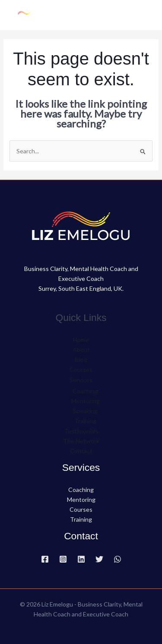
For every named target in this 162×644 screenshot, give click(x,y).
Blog (81, 359)
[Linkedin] (81, 559)
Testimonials (81, 431)
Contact (81, 451)
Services (81, 380)
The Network (81, 441)
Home (81, 340)
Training (85, 421)
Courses (81, 369)
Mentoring (86, 401)
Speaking (85, 411)
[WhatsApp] (118, 559)
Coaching (85, 391)
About (81, 350)
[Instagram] (63, 559)
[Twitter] (99, 559)
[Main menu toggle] (145, 15)
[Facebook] (45, 559)
